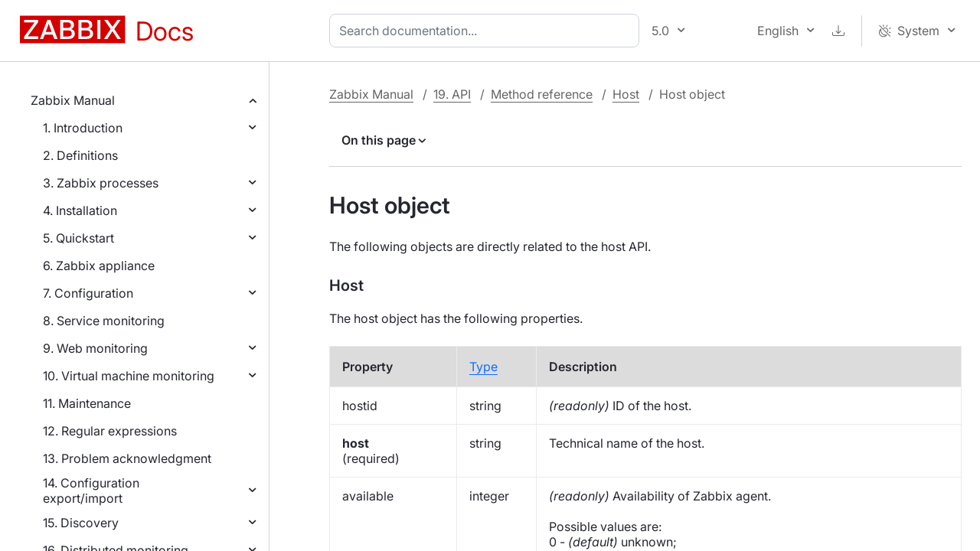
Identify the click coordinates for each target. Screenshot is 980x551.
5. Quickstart (78, 238)
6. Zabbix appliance (99, 266)
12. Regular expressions (110, 431)
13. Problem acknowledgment (127, 458)
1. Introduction (83, 128)
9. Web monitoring (95, 348)
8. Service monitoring (104, 321)
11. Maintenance (87, 403)
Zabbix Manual (73, 100)
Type (483, 367)
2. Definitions (80, 155)
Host (626, 94)
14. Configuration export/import (91, 491)
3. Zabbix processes (101, 183)
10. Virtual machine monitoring (129, 376)
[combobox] (487, 31)
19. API (452, 94)
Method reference (542, 94)
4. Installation (80, 210)
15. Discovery (81, 523)
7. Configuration (88, 293)
